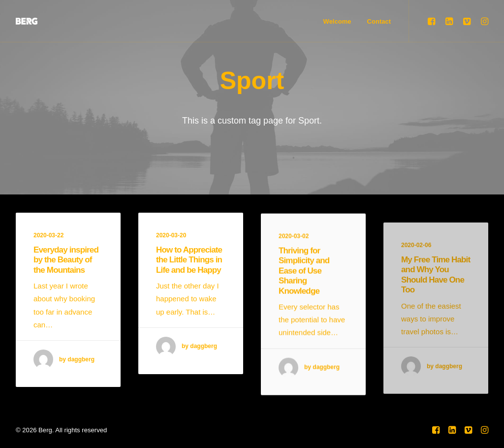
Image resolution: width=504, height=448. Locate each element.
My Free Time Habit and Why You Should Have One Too (436, 300)
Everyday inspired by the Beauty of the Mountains (66, 260)
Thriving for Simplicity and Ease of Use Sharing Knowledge (304, 278)
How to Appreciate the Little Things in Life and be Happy (189, 260)
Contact (379, 21)
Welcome (337, 21)
